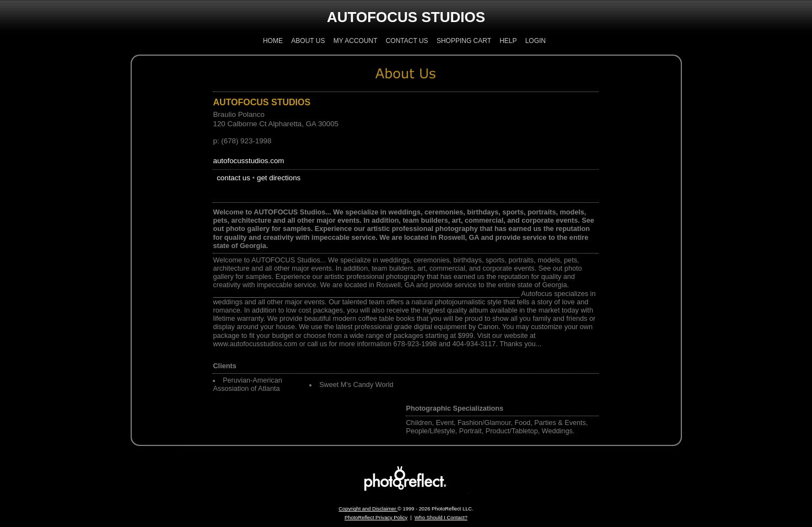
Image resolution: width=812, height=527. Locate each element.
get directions (279, 178)
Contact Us (407, 41)
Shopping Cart (464, 41)
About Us (308, 41)
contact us (233, 178)
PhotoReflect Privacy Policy (376, 518)
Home (273, 41)
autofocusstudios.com (248, 161)
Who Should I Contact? (441, 518)
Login (536, 41)
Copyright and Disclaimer (368, 509)
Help (508, 41)
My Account (356, 41)
